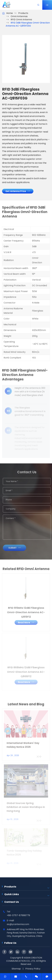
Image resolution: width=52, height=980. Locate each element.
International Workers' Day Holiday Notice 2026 (23, 744)
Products (23, 13)
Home (9, 13)
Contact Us (12, 902)
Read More (26, 621)
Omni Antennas (19, 16)
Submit (16, 548)
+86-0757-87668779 (18, 915)
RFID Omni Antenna (21, 20)
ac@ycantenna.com (18, 924)
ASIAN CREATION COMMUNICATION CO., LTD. (24, 959)
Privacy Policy (33, 969)
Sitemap (16, 969)
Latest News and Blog (26, 706)
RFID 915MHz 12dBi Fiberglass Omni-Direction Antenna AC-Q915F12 (26, 611)
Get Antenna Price (18, 191)
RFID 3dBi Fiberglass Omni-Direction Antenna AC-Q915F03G (28, 24)
